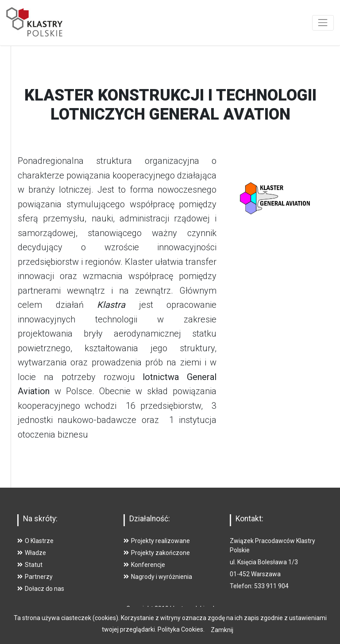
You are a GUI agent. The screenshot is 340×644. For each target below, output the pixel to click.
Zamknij (222, 630)
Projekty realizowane (157, 541)
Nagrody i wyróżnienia (158, 577)
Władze (32, 553)
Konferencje (144, 565)
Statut (30, 565)
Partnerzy (35, 577)
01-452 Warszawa (255, 574)
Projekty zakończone (157, 553)
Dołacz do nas (41, 589)
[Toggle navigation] (323, 23)
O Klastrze (35, 541)
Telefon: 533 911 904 (259, 586)
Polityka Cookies (180, 629)
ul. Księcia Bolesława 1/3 (264, 562)
